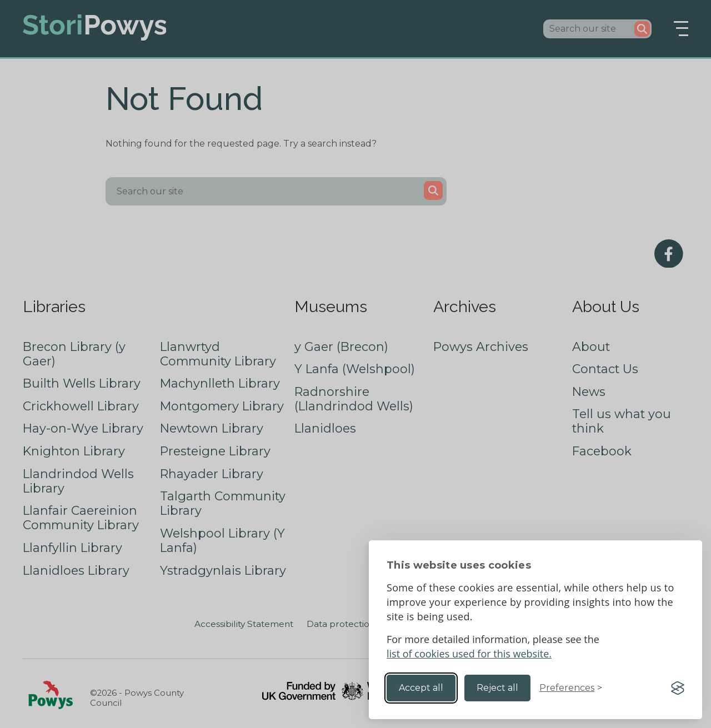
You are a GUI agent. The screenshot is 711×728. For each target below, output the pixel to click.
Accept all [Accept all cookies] (421, 688)
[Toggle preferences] (571, 688)
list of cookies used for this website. (469, 654)
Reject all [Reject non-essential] (497, 688)
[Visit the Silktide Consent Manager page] (678, 688)
